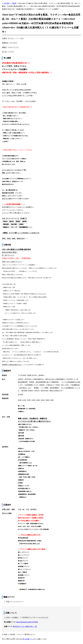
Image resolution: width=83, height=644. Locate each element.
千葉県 (14, 3)
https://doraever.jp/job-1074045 (27, 622)
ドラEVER (6, 3)
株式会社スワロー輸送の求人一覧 (25, 626)
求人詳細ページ (28, 639)
